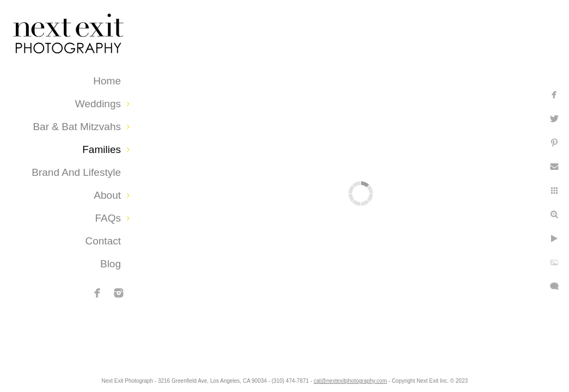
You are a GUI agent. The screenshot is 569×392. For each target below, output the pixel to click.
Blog (111, 264)
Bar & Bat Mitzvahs (77, 127)
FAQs (108, 218)
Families (102, 149)
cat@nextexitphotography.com (391, 378)
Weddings (98, 104)
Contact (103, 241)
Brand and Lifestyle (76, 172)
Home (107, 81)
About (107, 195)
